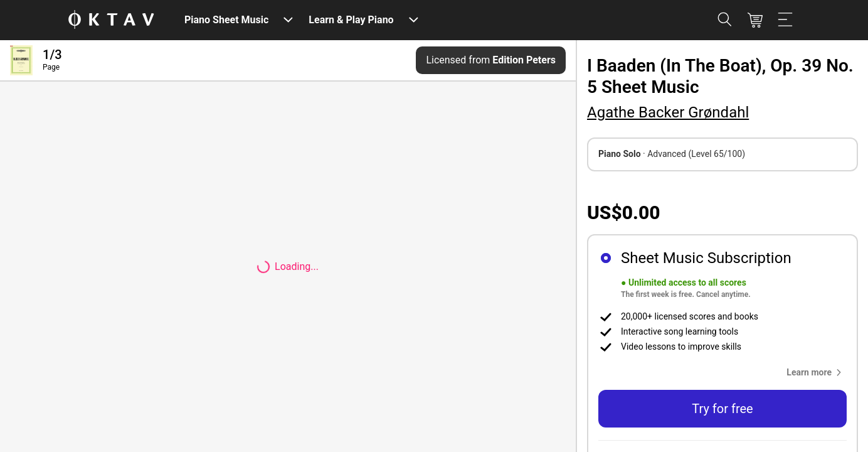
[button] (817, 372)
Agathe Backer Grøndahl (668, 112)
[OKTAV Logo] (111, 20)
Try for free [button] (722, 409)
